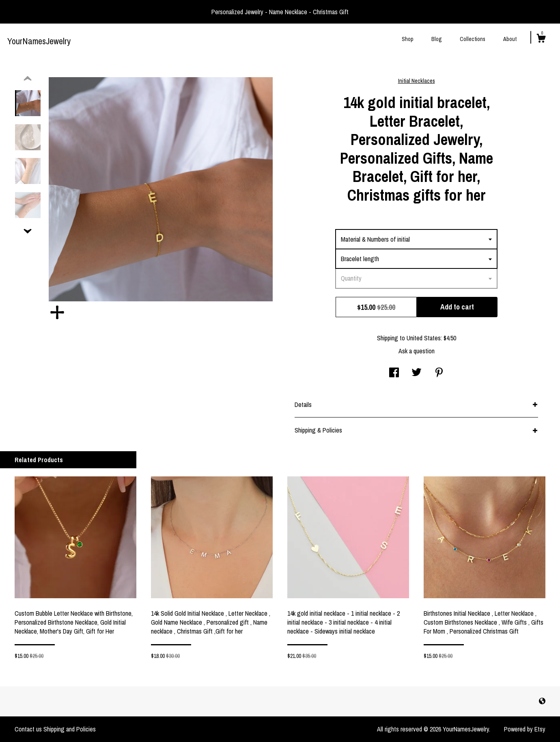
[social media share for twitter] (417, 373)
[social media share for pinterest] (439, 373)
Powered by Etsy (525, 729)
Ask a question (417, 351)
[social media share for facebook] (394, 373)
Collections (473, 39)
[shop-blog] (542, 701)
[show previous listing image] (28, 79)
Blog (437, 39)
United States (424, 338)
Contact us (28, 729)
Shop (408, 39)
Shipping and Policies (70, 729)
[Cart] (541, 39)
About (510, 39)
